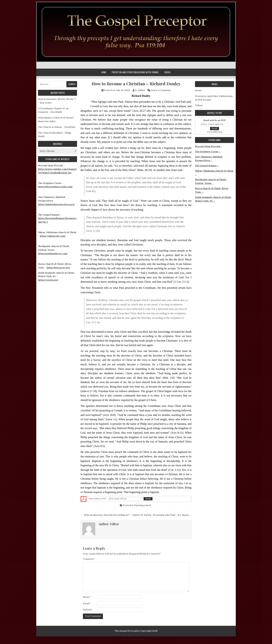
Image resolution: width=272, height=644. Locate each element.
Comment (89, 559)
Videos (167, 72)
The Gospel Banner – (207, 166)
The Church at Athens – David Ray (57, 127)
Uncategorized (142, 505)
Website (88, 610)
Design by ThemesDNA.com (136, 640)
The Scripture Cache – (208, 152)
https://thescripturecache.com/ (55, 187)
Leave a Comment (161, 90)
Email (87, 603)
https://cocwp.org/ (48, 280)
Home (104, 72)
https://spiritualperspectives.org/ (56, 204)
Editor (142, 90)
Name (87, 597)
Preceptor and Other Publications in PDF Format (135, 72)
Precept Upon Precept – (209, 146)
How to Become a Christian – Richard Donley (136, 84)
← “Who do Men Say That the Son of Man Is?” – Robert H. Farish (116, 515)
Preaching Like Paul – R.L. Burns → (172, 515)
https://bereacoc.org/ (58, 268)
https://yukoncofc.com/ (53, 236)
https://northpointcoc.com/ (53, 254)
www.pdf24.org (214, 132)
